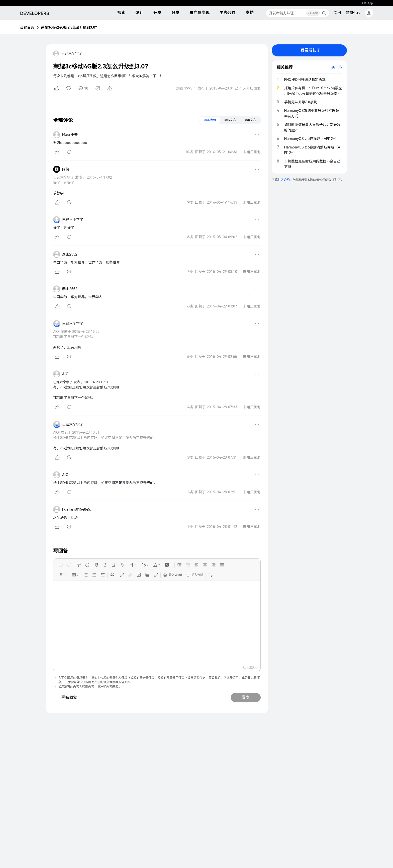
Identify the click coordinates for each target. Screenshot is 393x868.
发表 (246, 697)
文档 (337, 13)
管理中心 (353, 13)
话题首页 (27, 27)
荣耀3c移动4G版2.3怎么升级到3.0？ (70, 27)
